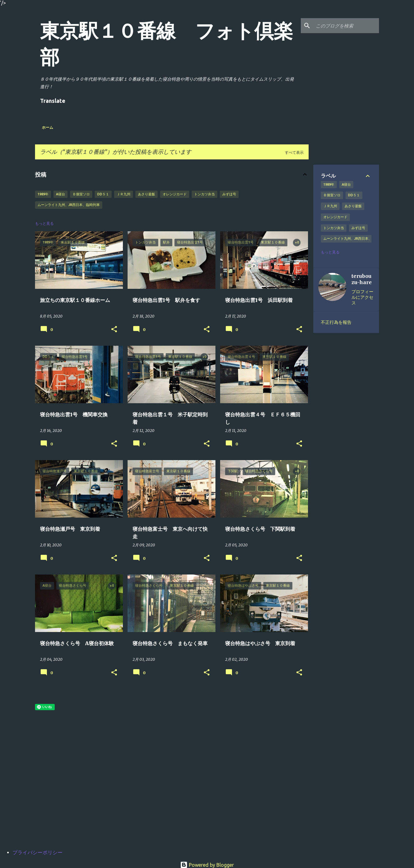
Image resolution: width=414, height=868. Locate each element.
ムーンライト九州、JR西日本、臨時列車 (69, 205)
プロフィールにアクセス (362, 297)
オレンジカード (175, 194)
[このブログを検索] (346, 26)
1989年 (43, 194)
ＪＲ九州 (124, 194)
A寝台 (61, 194)
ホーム (48, 127)
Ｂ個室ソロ (81, 194)
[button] (114, 329)
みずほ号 (229, 194)
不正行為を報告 (336, 322)
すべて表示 (294, 152)
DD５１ (103, 194)
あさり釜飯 (146, 194)
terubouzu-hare (362, 279)
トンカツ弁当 (204, 194)
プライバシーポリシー (38, 852)
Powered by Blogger (207, 865)
